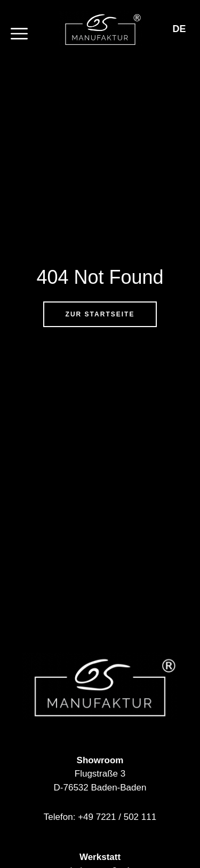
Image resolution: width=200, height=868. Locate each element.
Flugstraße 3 (100, 774)
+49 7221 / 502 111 (117, 817)
